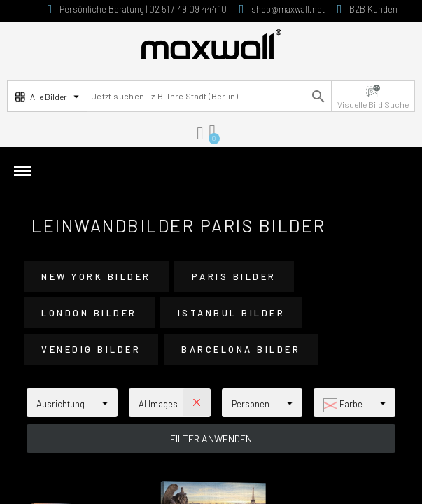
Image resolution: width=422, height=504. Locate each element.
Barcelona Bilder (241, 349)
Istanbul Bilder (232, 313)
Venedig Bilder (91, 349)
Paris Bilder (234, 276)
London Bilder (89, 313)
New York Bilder (96, 276)
